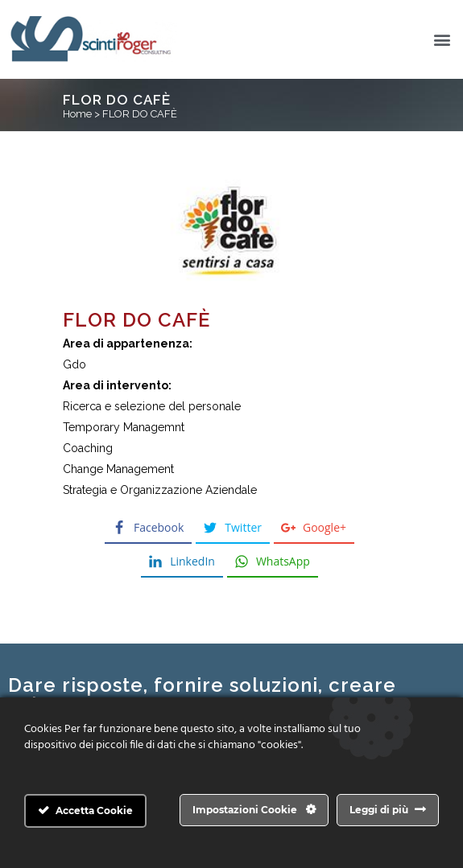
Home (77, 114)
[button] (442, 40)
